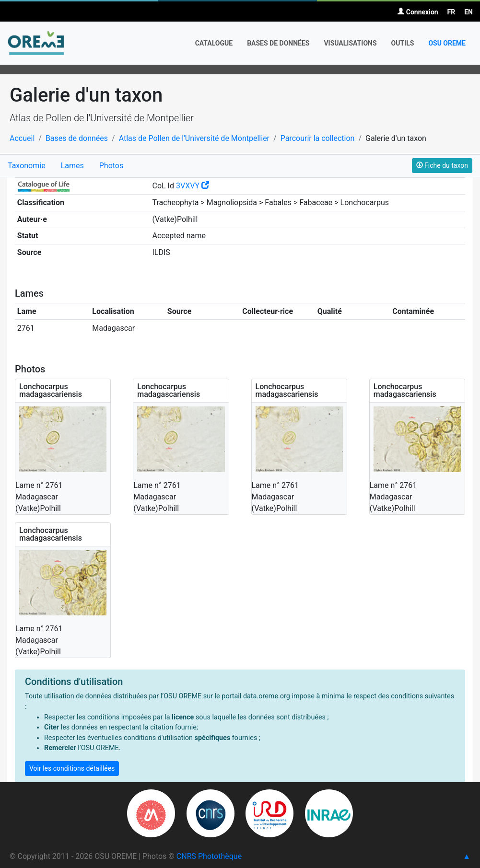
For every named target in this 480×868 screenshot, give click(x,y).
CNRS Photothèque (209, 856)
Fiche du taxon (442, 165)
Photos (111, 166)
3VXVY (193, 186)
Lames (72, 166)
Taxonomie (27, 166)
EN (468, 12)
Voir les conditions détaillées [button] (72, 768)
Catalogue (214, 43)
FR (451, 12)
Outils (403, 43)
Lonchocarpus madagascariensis (51, 390)
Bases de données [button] (278, 43)
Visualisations (350, 43)
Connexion (418, 12)
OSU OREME (447, 43)
